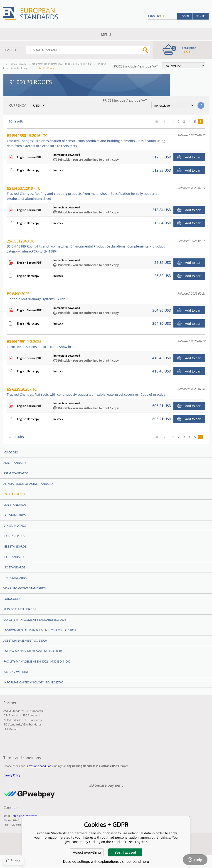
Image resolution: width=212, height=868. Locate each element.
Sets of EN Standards (20, 609)
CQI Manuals (11, 729)
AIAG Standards (15, 463)
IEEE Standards (15, 546)
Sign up (201, 16)
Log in (185, 16)
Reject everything (87, 852)
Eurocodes (12, 599)
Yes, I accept (125, 852)
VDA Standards (32, 724)
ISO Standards (14, 567)
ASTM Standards (16, 473)
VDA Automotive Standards (25, 588)
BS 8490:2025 (36, 296)
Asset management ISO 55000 (25, 640)
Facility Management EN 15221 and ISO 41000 (37, 661)
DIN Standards (15, 525)
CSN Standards (15, 505)
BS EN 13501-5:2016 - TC (86, 141)
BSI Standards (18, 64)
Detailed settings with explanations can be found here (106, 862)
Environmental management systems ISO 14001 (40, 630)
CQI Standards (15, 515)
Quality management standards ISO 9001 (35, 620)
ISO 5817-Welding (16, 672)
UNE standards (15, 578)
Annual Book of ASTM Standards (29, 484)
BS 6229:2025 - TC (86, 392)
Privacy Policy (12, 775)
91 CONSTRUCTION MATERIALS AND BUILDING (62, 64)
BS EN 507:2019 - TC (83, 193)
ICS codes (11, 452)
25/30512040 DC (86, 246)
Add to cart (193, 157)
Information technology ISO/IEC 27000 (33, 682)
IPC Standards (14, 557)
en (165, 16)
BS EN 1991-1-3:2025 (42, 344)
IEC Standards (14, 536)
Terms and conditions (39, 766)
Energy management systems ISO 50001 (33, 651)
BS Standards (34, 711)
